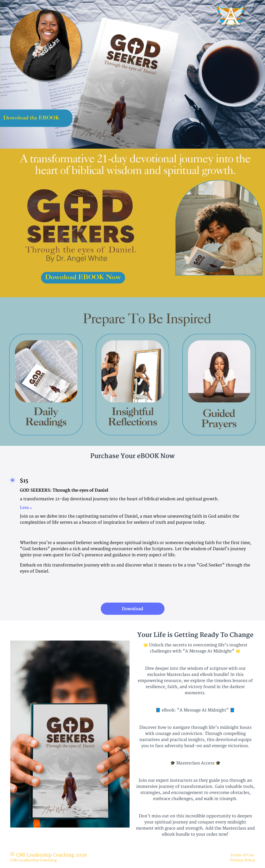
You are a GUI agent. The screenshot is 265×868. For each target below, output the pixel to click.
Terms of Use (242, 855)
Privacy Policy (243, 860)
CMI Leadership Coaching (33, 860)
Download (132, 609)
